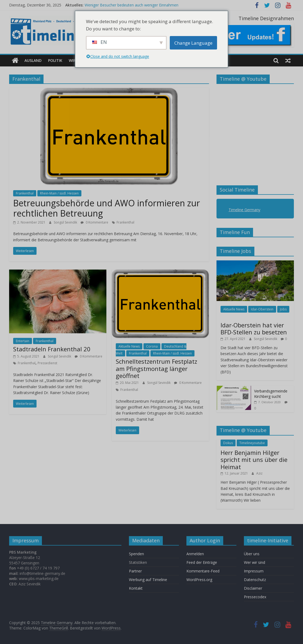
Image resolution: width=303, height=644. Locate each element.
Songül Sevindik (66, 222)
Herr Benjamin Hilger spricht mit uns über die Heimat (254, 460)
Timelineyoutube (252, 443)
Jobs (283, 309)
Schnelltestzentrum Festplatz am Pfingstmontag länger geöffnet (156, 368)
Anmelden (195, 554)
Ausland (33, 60)
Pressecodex (255, 597)
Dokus (228, 443)
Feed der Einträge (202, 562)
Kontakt (136, 588)
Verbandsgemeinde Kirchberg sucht (271, 394)
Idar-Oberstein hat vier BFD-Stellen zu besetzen (254, 328)
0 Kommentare (94, 222)
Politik (55, 60)
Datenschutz (255, 580)
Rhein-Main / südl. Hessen (59, 193)
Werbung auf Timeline (148, 580)
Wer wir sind (255, 562)
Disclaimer (253, 588)
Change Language (193, 43)
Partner (135, 571)
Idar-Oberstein (262, 309)
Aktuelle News (129, 346)
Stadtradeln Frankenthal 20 (52, 349)
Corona (152, 346)
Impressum (254, 571)
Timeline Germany (244, 210)
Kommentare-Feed (203, 571)
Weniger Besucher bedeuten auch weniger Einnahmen (131, 5)
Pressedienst (47, 363)
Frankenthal (25, 193)
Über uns (252, 554)
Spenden (136, 554)
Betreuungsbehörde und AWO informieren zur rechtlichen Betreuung (107, 208)
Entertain (23, 341)
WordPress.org (199, 580)
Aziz (259, 473)
